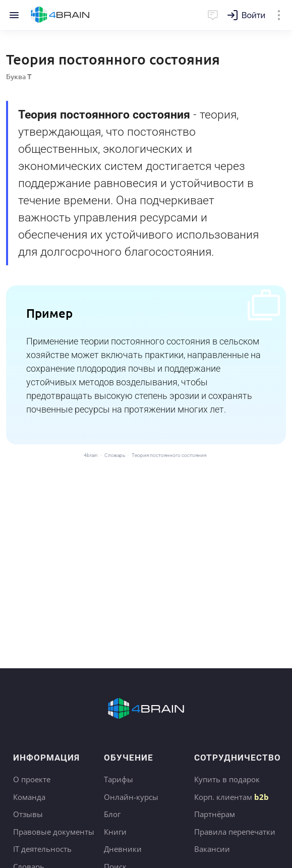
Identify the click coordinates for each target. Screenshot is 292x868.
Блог (112, 814)
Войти (253, 15)
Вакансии (212, 849)
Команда (29, 797)
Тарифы (119, 779)
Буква (19, 76)
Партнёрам (215, 814)
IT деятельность (42, 849)
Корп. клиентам (231, 797)
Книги (115, 832)
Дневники (123, 849)
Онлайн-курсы (131, 797)
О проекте (32, 779)
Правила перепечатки (235, 832)
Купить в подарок (227, 779)
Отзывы (28, 814)
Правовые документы (54, 832)
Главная (60, 15)
